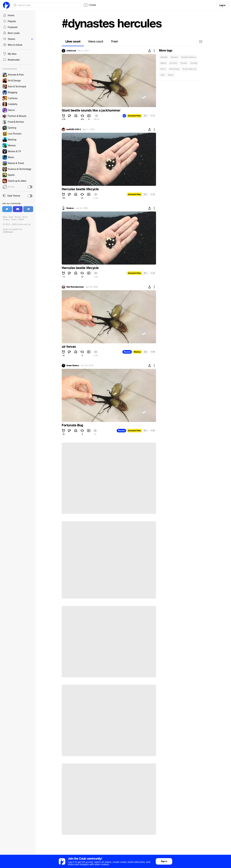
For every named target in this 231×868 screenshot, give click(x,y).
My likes (10, 54)
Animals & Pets (134, 116)
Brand (18, 217)
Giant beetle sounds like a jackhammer (91, 110)
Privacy (6, 220)
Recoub (127, 352)
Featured (10, 27)
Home (9, 15)
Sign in (164, 861)
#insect (174, 57)
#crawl (184, 63)
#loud (171, 75)
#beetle (164, 57)
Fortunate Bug (72, 425)
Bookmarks (11, 60)
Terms (25, 217)
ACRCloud (8, 232)
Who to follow (13, 45)
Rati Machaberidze (75, 287)
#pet (162, 75)
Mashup (137, 352)
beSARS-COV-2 (74, 129)
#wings (194, 63)
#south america (188, 57)
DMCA (21, 220)
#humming (174, 69)
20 (153, 431)
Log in (222, 5)
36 (153, 352)
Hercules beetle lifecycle (80, 189)
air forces (69, 347)
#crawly (173, 63)
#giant (163, 63)
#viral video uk (189, 69)
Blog (5, 217)
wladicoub (71, 51)
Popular (9, 21)
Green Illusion (73, 366)
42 (153, 194)
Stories (18, 39)
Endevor (70, 208)
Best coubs (11, 33)
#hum (163, 69)
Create (90, 5)
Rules (14, 220)
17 (153, 116)
